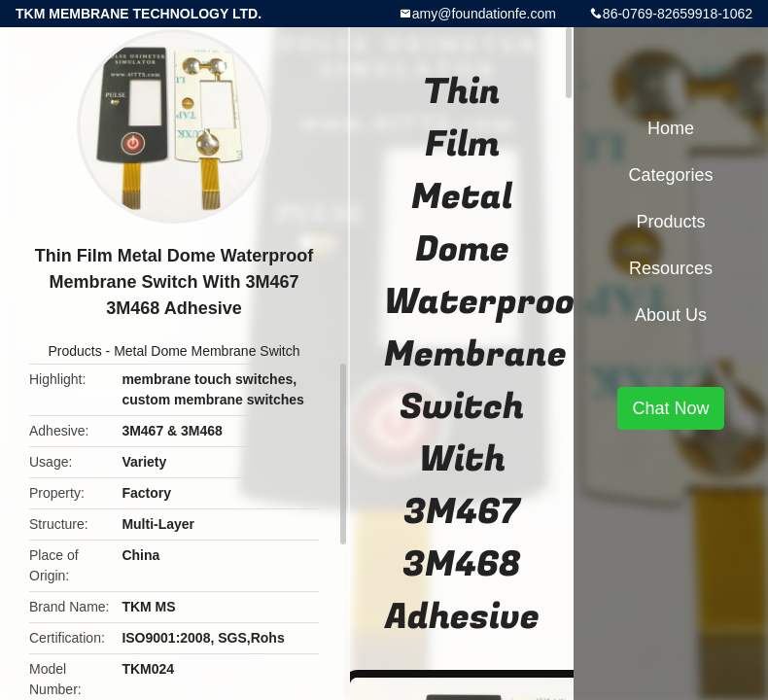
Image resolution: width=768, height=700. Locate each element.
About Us (671, 315)
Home (671, 128)
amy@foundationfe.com (484, 14)
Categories (670, 175)
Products (74, 351)
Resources (671, 268)
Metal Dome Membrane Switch (207, 351)
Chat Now (670, 408)
